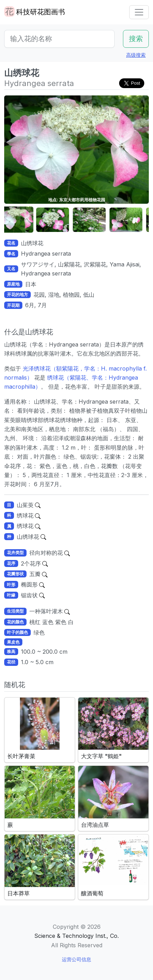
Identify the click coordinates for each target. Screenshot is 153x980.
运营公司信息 (76, 959)
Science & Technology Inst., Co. (76, 936)
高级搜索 (136, 55)
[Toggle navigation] (139, 12)
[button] (22, 220)
